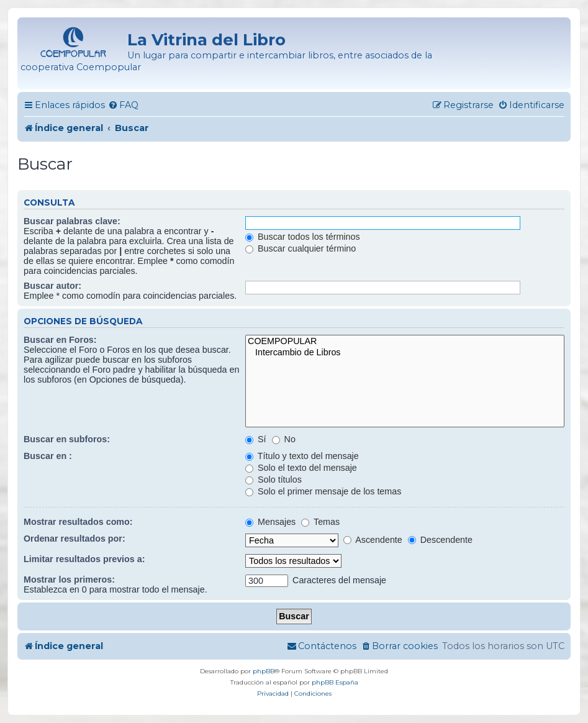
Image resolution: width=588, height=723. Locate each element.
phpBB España (335, 682)
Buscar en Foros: (60, 340)
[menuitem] (123, 105)
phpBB (264, 671)
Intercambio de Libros (405, 353)
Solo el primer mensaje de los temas (323, 491)
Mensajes (270, 522)
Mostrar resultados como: (78, 522)
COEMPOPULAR (405, 342)
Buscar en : (48, 456)
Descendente (440, 540)
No (284, 439)
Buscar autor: (52, 286)
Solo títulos (274, 480)
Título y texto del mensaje (302, 456)
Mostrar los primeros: (69, 580)
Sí (256, 439)
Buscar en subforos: (67, 439)
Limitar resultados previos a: (84, 559)
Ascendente (373, 540)
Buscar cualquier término (301, 248)
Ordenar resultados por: (75, 539)
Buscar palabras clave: (72, 221)
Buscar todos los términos (302, 237)
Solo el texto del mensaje (301, 468)
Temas (320, 522)
